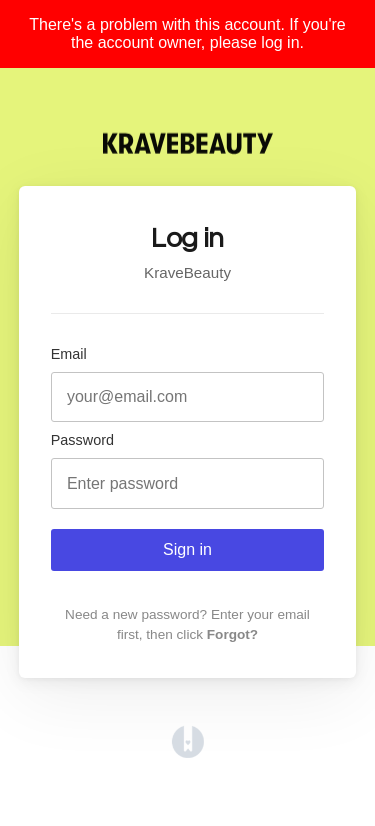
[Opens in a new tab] (188, 752)
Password (82, 440)
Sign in (187, 549)
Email (69, 354)
